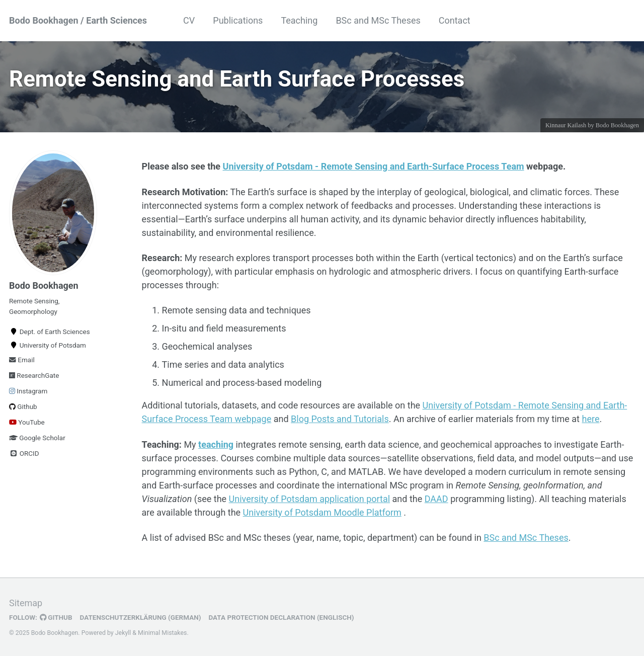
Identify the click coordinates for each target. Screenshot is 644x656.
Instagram (28, 391)
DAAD (436, 499)
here (590, 419)
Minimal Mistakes (162, 633)
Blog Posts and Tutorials (340, 419)
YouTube (27, 422)
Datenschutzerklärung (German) (141, 617)
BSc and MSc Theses (378, 20)
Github (23, 406)
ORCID (24, 453)
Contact (455, 20)
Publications (238, 20)
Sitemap (26, 603)
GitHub (56, 617)
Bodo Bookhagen (617, 125)
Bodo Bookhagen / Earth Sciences (78, 20)
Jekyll (123, 633)
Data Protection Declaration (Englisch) (281, 617)
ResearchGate (34, 375)
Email (22, 360)
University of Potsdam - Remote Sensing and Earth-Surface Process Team (374, 166)
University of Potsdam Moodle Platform (322, 512)
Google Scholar (37, 438)
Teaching (299, 20)
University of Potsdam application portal (310, 499)
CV (189, 20)
